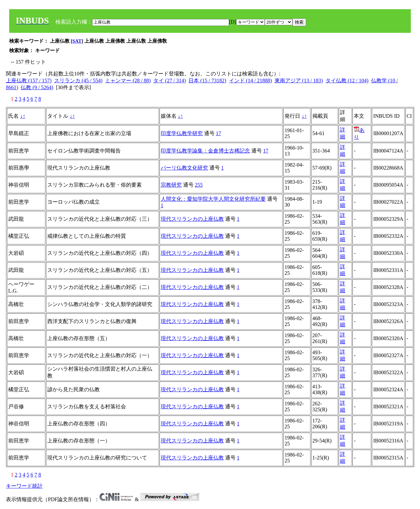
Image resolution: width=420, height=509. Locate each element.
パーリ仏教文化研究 (184, 168)
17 (219, 133)
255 (199, 185)
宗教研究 (171, 185)
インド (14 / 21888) (251, 81)
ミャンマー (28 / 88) (128, 81)
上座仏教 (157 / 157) (29, 81)
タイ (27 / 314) (169, 81)
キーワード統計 (24, 486)
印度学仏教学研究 (182, 133)
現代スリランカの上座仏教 (192, 219)
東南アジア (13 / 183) (299, 81)
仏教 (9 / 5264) (37, 87)
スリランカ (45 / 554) (78, 81)
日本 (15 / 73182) (207, 81)
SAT (77, 41)
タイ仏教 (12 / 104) (347, 81)
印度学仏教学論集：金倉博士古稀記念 (205, 151)
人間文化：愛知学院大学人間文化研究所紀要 (213, 199)
